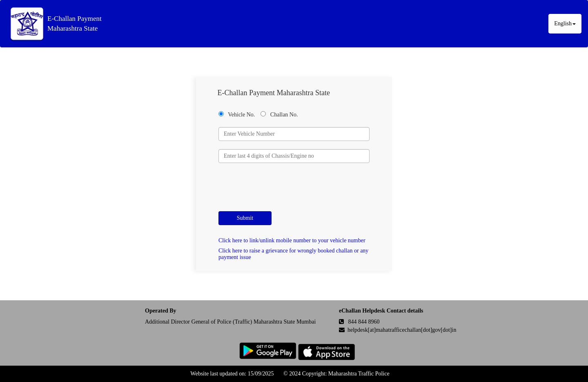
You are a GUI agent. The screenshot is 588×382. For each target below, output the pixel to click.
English (565, 23)
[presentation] (281, 187)
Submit (245, 218)
